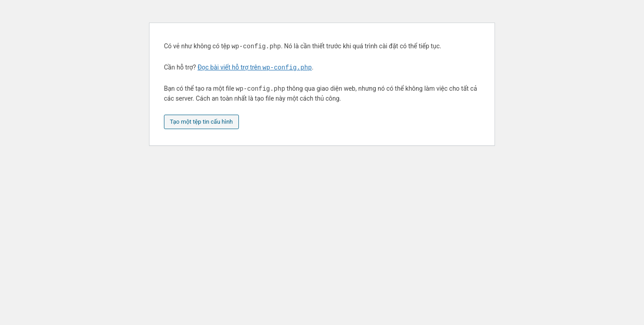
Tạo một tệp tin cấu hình (201, 122)
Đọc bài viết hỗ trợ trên (254, 68)
